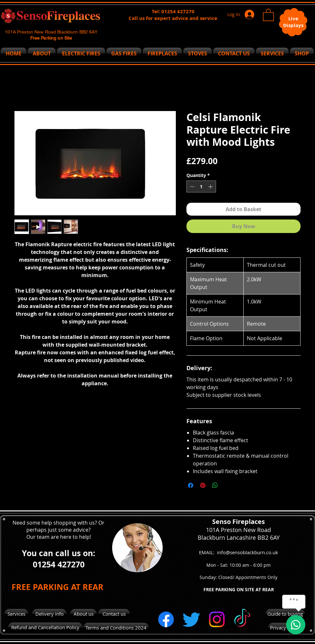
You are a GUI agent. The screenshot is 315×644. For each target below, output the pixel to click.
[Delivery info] (49, 614)
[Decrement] (191, 187)
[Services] (16, 614)
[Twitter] (191, 619)
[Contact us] (114, 614)
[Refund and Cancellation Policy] (45, 627)
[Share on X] (227, 485)
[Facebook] (166, 619)
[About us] (83, 614)
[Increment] (211, 187)
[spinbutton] (201, 187)
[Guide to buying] (285, 614)
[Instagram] (217, 619)
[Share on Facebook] (191, 485)
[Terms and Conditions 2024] (116, 628)
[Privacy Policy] (285, 628)
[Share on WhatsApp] (215, 485)
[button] (268, 14)
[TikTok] (242, 619)
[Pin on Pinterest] (203, 485)
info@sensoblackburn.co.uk (248, 552)
